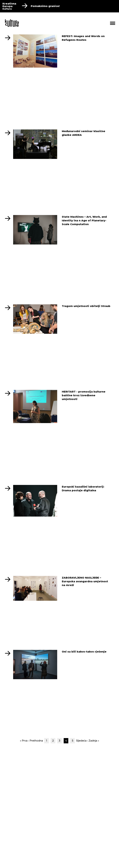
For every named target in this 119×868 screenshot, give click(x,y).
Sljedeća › (82, 741)
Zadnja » (94, 741)
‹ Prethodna (36, 741)
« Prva (24, 741)
